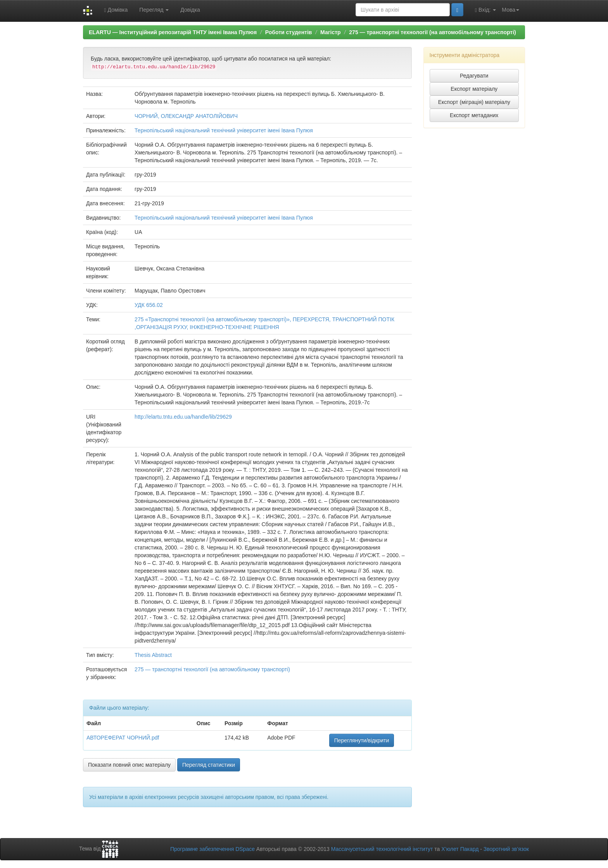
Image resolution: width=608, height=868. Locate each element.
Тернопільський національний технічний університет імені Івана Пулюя (224, 130)
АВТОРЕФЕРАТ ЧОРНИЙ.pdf (123, 738)
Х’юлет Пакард (460, 849)
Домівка (116, 10)
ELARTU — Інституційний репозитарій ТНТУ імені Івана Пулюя (173, 32)
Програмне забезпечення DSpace (212, 849)
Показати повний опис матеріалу (129, 765)
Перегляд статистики (209, 765)
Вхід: (485, 10)
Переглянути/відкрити (362, 740)
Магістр (331, 32)
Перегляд (154, 10)
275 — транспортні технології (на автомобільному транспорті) (432, 32)
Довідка (190, 10)
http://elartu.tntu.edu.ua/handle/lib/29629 (183, 417)
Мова (510, 10)
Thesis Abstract (153, 655)
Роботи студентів (289, 32)
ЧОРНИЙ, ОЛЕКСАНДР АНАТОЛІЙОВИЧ (186, 116)
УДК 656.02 (149, 305)
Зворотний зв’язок (506, 849)
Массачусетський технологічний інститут (382, 849)
